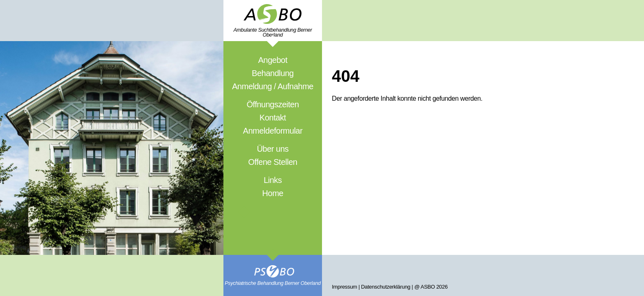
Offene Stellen (273, 162)
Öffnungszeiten (273, 104)
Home (273, 193)
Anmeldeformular (273, 131)
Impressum (344, 287)
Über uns (273, 149)
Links (273, 180)
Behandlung (273, 73)
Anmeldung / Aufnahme (273, 86)
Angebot (273, 60)
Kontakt (273, 118)
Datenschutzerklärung (386, 287)
